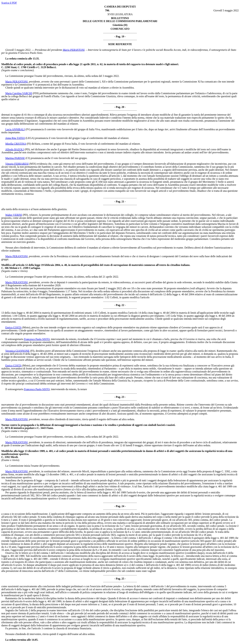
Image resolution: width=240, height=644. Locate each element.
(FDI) (36, 93)
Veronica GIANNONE (17, 351)
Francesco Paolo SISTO (37, 339)
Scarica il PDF (9, 3)
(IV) (28, 129)
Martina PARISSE (15, 158)
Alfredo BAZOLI (14, 149)
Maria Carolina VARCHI (19, 93)
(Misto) (26, 327)
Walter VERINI (14, 215)
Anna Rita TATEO (15, 138)
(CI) (28, 158)
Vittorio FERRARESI (17, 164)
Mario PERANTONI (74, 50)
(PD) (27, 149)
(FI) (29, 144)
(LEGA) (30, 138)
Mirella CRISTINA (16, 144)
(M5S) (33, 164)
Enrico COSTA (13, 327)
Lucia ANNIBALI (15, 129)
